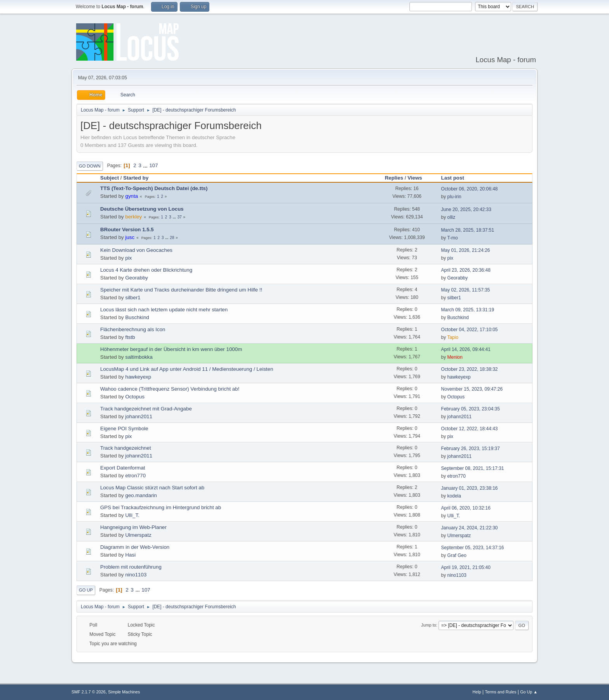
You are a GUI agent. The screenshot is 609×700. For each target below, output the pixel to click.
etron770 (135, 476)
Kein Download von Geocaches (136, 250)
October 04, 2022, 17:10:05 (470, 330)
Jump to (428, 625)
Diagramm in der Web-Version (135, 547)
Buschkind (137, 317)
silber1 (133, 298)
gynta (131, 196)
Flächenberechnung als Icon (133, 329)
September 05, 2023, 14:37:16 (473, 548)
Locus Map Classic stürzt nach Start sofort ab (152, 488)
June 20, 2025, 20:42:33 (466, 209)
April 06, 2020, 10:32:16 (466, 508)
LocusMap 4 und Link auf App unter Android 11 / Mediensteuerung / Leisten (187, 369)
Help (477, 692)
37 (180, 217)
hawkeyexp (138, 377)
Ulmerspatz (138, 535)
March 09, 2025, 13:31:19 (468, 310)
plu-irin (454, 197)
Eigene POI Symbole (124, 429)
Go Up (86, 590)
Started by (136, 178)
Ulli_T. (132, 515)
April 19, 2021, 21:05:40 (466, 567)
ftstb (130, 337)
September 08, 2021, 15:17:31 (473, 468)
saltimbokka (139, 357)
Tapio (453, 337)
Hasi (130, 555)
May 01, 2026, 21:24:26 (466, 250)
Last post (453, 178)
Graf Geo (457, 555)
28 (172, 238)
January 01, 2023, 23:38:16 (470, 488)
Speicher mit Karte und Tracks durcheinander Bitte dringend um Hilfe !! (181, 290)
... (146, 165)
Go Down (90, 166)
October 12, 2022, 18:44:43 (470, 429)
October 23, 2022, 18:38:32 (470, 369)
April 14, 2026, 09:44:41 (466, 349)
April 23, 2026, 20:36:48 (466, 270)
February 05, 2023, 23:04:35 (471, 409)
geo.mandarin (141, 495)
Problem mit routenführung (131, 567)
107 (153, 165)
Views (418, 178)
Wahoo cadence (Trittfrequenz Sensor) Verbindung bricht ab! (170, 389)
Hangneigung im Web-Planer (133, 527)
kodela (454, 496)
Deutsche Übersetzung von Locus (142, 209)
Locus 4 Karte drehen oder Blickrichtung (146, 270)
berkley (133, 217)
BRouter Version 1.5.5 (127, 230)
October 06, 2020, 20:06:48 (470, 189)
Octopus (135, 397)
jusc (130, 237)
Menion (455, 357)
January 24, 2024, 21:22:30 (470, 528)
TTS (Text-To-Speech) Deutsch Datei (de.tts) (154, 188)
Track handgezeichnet (126, 448)
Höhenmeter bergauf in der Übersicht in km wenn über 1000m (171, 349)
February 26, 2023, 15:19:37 (471, 449)
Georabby (137, 278)
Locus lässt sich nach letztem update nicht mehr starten (164, 310)
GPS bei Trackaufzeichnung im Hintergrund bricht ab (161, 507)
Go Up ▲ (529, 692)
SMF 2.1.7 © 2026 (89, 692)
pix (128, 258)
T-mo (452, 238)
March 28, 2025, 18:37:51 (468, 230)
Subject (110, 178)
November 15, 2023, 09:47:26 (472, 389)
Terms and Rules (501, 692)
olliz (452, 217)
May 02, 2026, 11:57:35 (466, 290)
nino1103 (136, 575)
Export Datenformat (123, 468)
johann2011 (139, 416)
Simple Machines (124, 692)
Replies (394, 178)
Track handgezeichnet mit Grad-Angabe (146, 409)
